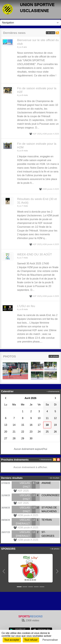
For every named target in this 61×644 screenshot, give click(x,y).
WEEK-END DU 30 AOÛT (35, 254)
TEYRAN (47, 520)
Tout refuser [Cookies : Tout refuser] (31, 640)
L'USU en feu (26, 306)
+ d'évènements (53, 391)
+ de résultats (54, 478)
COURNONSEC (51, 495)
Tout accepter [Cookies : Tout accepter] (12, 640)
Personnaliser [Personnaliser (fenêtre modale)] (50, 640)
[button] (4, 571)
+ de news (51, 33)
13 (38, 483)
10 (38, 508)
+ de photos (54, 356)
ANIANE (46, 483)
